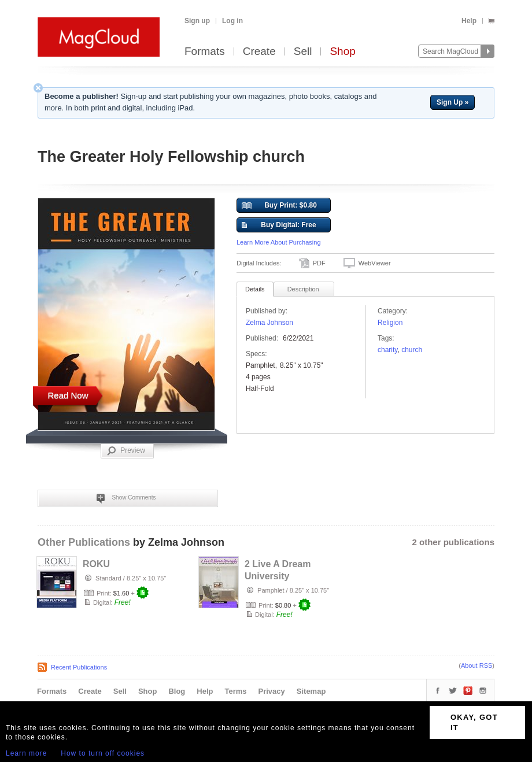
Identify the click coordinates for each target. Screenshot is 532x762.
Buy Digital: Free (279, 225)
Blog (177, 691)
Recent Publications (79, 667)
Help (469, 21)
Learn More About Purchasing (279, 242)
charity (387, 350)
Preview (126, 451)
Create (259, 52)
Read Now (68, 395)
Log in (232, 21)
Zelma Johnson (269, 323)
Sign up (197, 21)
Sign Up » (452, 102)
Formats (205, 52)
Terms (235, 691)
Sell (303, 52)
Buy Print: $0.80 (279, 206)
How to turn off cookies (103, 753)
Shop (342, 52)
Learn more (26, 753)
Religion (390, 323)
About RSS (476, 665)
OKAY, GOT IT (474, 722)
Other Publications (84, 542)
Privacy (272, 691)
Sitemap (311, 691)
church (412, 350)
